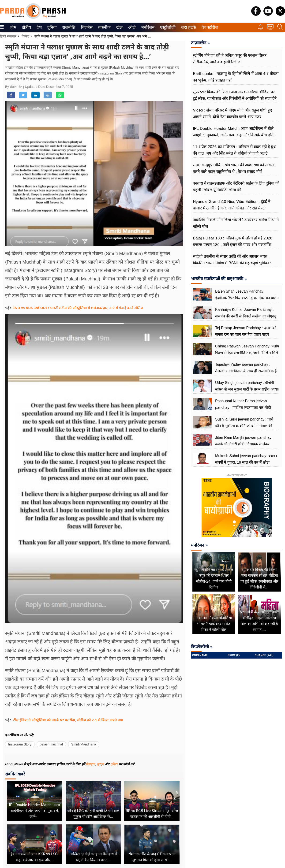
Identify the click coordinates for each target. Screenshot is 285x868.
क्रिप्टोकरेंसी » (202, 647)
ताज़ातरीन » (200, 43)
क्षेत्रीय (26, 27)
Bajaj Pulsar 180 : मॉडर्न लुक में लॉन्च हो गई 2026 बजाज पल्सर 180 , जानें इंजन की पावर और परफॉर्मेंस (233, 241)
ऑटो (131, 27)
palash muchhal (51, 744)
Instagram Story (20, 744)
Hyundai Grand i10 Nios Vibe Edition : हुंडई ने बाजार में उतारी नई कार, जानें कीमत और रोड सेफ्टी (232, 205)
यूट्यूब (101, 764)
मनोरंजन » (199, 545)
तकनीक (104, 27)
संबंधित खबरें (15, 774)
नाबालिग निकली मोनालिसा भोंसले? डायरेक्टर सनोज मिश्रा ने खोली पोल (236, 223)
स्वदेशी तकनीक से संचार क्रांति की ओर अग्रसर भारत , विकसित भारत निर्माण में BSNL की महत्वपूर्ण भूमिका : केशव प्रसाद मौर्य (232, 263)
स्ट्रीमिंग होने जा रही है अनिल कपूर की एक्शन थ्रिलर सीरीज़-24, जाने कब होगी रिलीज (230, 59)
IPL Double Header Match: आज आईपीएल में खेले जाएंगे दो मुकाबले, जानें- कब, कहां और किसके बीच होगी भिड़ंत (234, 135)
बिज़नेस (86, 27)
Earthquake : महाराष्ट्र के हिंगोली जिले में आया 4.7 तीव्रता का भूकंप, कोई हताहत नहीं (236, 77)
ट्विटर (114, 764)
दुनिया (51, 27)
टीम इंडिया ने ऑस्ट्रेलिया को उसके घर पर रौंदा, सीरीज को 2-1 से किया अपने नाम (68, 720)
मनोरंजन (147, 27)
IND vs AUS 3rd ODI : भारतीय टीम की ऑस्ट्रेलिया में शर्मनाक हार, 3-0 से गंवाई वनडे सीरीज (78, 308)
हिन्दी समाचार (8, 36)
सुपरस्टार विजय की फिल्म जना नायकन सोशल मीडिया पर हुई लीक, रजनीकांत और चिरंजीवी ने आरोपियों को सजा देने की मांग (235, 99)
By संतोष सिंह (14, 87)
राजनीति (68, 27)
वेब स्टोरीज (209, 27)
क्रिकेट (25, 36)
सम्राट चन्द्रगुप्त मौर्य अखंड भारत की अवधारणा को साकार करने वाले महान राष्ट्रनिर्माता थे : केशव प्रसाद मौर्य (234, 168)
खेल (119, 27)
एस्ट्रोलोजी (167, 27)
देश (39, 27)
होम (13, 27)
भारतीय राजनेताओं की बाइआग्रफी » (219, 279)
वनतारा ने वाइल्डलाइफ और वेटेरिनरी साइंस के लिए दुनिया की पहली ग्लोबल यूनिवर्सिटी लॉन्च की (236, 187)
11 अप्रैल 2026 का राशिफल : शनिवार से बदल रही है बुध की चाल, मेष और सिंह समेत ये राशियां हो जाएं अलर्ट (234, 150)
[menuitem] (13, 27)
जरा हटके (188, 27)
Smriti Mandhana (84, 744)
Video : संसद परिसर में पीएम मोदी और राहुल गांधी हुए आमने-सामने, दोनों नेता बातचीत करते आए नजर (232, 114)
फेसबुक (90, 764)
